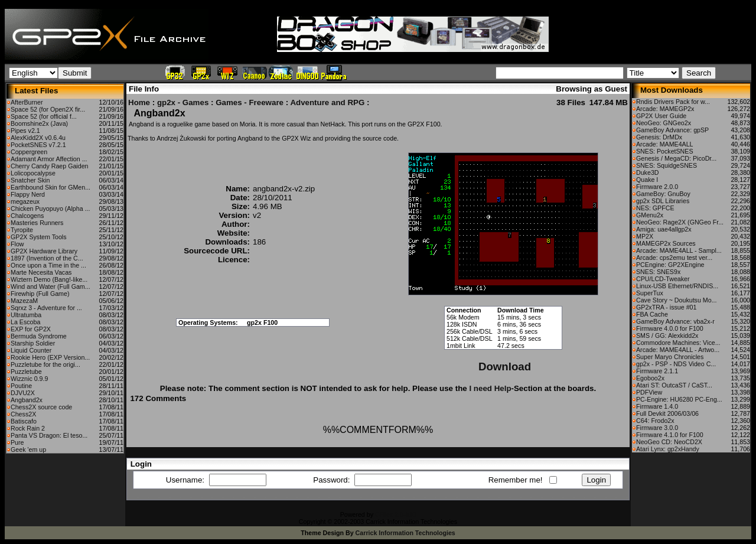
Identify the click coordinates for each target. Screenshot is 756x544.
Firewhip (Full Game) (40, 294)
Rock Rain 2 (28, 428)
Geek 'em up (28, 449)
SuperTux (650, 293)
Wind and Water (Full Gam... (50, 286)
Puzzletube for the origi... (45, 364)
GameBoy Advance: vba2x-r (675, 321)
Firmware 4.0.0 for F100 (670, 328)
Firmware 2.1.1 (657, 371)
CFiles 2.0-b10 (395, 514)
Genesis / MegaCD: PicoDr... (676, 158)
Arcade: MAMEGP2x (665, 109)
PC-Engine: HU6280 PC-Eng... (679, 399)
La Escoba (25, 322)
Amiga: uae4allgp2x (664, 229)
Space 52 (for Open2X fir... (48, 109)
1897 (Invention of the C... (47, 258)
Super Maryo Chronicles (670, 357)
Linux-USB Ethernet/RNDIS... (677, 286)
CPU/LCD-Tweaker (663, 279)
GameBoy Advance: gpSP (672, 130)
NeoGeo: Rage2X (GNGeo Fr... (680, 222)
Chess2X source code (41, 407)
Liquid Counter (31, 350)
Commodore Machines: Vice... (678, 343)
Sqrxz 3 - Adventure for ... (46, 308)
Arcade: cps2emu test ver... (674, 258)
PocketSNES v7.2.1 (38, 145)
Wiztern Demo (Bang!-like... (49, 279)
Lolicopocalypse (33, 173)
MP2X (645, 236)
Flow (17, 244)
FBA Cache (652, 314)
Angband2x (27, 400)
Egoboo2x (650, 378)
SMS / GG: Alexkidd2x (667, 335)
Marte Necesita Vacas (41, 272)
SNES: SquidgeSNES (667, 165)
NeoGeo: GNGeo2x (664, 123)
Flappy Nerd (28, 194)
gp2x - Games (183, 102)
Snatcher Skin (30, 180)
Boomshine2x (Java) (39, 123)
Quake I (647, 180)
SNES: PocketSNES (665, 151)
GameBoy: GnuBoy (663, 194)
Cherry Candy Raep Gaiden (50, 166)
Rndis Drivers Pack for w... (673, 102)
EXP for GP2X (31, 329)
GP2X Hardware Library (44, 251)
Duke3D (648, 172)
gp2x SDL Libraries (663, 201)
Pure (17, 442)
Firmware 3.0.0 (657, 428)
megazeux (25, 201)
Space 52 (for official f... (44, 116)
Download (505, 367)
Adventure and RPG (327, 102)
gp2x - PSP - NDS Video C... (676, 364)
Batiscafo (24, 421)
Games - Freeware (250, 102)
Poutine (21, 386)
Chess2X (23, 414)
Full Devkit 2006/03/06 (667, 413)
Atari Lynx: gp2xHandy (668, 449)
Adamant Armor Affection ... (49, 159)
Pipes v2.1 (25, 131)
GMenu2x (650, 215)
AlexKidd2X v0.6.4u (38, 138)
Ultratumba (26, 315)
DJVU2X (23, 393)
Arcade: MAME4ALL (665, 144)
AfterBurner (27, 102)
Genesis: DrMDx (659, 137)
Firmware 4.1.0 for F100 (670, 435)
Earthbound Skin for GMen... (50, 187)
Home (139, 102)
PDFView (649, 392)
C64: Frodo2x (655, 421)
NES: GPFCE (655, 208)
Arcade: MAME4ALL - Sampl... (679, 250)
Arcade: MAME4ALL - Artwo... (678, 350)
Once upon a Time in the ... (48, 265)
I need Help (490, 388)
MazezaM (24, 301)
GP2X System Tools (39, 237)
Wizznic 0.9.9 (29, 379)
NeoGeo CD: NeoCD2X (669, 442)
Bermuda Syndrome (39, 336)
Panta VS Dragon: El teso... (49, 435)
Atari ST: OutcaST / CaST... (674, 385)
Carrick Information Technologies (405, 533)
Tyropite (22, 230)
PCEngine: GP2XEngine (670, 265)
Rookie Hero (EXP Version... (50, 357)
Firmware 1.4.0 (657, 406)
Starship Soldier (33, 343)
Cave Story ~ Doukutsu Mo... (677, 300)
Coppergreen (29, 152)
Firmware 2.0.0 (657, 187)
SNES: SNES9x (658, 272)
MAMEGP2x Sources (666, 243)
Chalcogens (27, 216)
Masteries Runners (37, 223)
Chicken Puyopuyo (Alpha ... (50, 209)
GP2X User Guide (661, 116)
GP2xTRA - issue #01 (666, 307)
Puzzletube (26, 372)
